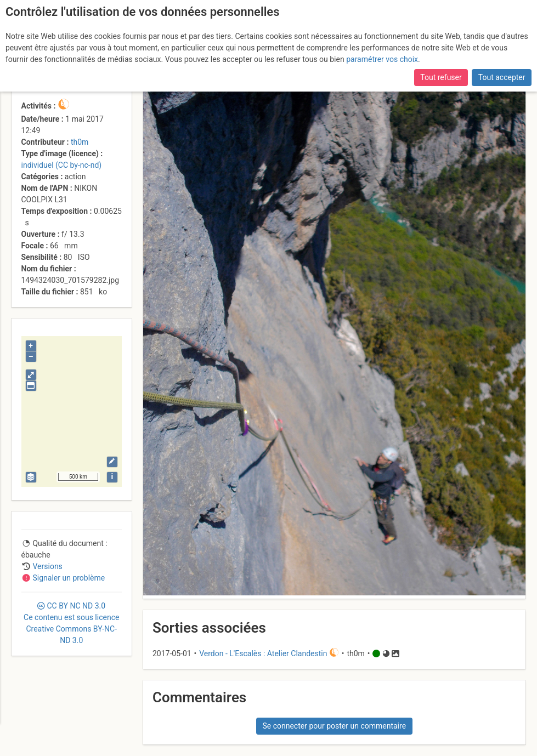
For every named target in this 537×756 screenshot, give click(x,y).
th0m (80, 142)
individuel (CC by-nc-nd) (62, 165)
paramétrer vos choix (382, 59)
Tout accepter (502, 77)
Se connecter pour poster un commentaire (334, 726)
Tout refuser (441, 77)
